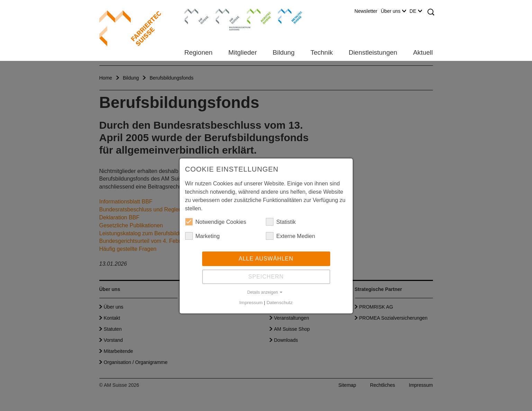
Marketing (202, 236)
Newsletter (366, 11)
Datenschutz (280, 303)
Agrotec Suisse (254, 16)
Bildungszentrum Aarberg (228, 16)
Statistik (281, 222)
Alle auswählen (266, 259)
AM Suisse (194, 12)
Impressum (251, 303)
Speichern (266, 277)
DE (416, 11)
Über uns (393, 11)
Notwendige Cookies (216, 222)
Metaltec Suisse (286, 16)
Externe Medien (290, 236)
